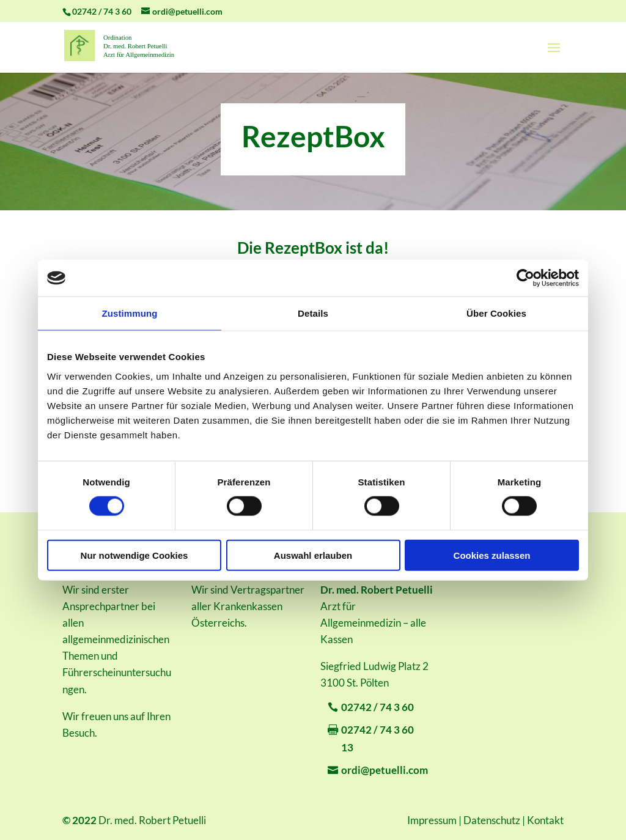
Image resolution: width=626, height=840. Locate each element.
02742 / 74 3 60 (377, 707)
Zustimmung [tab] (130, 313)
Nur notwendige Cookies (134, 555)
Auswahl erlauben (313, 555)
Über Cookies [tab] (496, 313)
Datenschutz (492, 820)
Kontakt (545, 820)
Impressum (432, 820)
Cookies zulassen (492, 555)
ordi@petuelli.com (385, 770)
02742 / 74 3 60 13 (377, 739)
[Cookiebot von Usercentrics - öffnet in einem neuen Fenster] (525, 278)
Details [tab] (313, 313)
